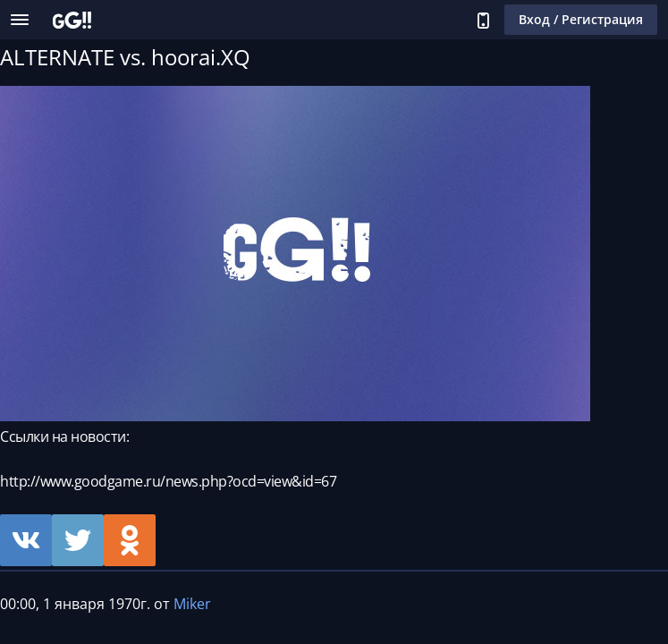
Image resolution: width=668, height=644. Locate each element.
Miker (192, 604)
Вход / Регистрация (581, 19)
